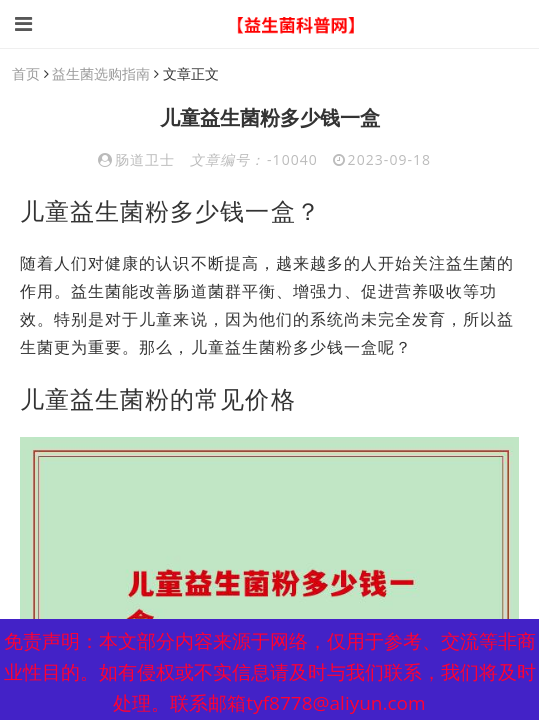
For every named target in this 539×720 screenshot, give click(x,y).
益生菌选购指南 (101, 73)
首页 (26, 73)
